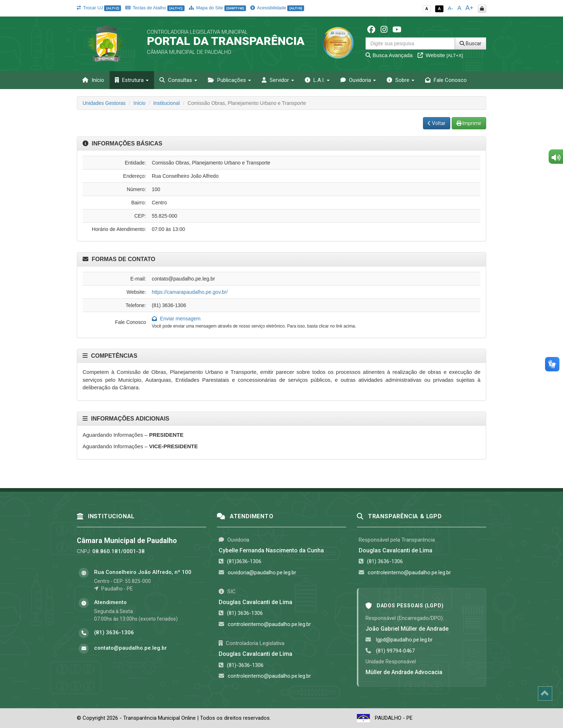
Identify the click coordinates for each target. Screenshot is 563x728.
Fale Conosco (446, 80)
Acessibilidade (277, 8)
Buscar (471, 43)
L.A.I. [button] (317, 80)
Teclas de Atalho (155, 8)
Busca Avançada (389, 55)
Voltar (437, 123)
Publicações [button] (229, 80)
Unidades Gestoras (104, 103)
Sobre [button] (401, 80)
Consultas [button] (178, 80)
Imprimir (469, 123)
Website (440, 55)
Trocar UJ (99, 8)
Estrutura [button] (132, 80)
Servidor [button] (278, 80)
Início (93, 80)
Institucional (167, 103)
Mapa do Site (217, 8)
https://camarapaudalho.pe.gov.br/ (190, 292)
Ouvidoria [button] (358, 80)
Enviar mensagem (176, 319)
